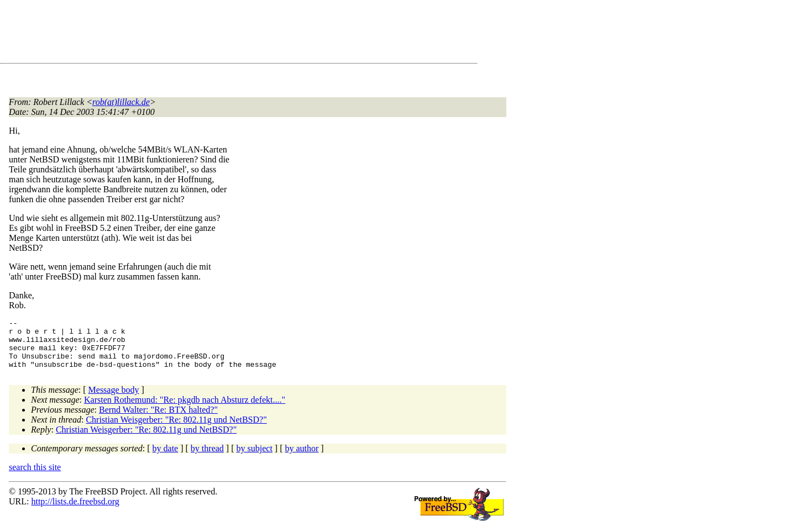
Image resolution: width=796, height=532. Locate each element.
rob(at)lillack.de (121, 102)
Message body (114, 400)
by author (302, 458)
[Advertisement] (210, 34)
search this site (35, 477)
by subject (255, 458)
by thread (207, 458)
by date (166, 458)
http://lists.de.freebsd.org (75, 511)
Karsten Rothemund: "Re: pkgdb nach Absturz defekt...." (185, 410)
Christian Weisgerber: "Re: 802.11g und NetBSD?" (176, 430)
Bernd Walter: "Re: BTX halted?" (158, 420)
